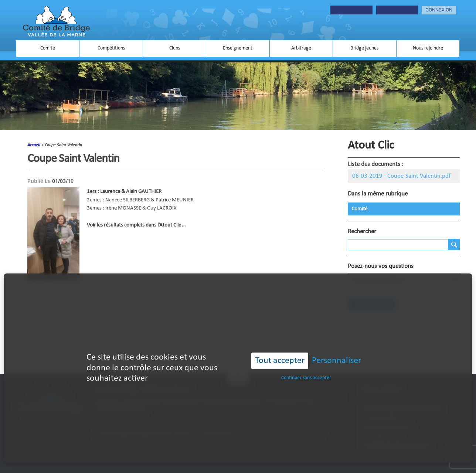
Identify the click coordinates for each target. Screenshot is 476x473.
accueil (34, 145)
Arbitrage (301, 48)
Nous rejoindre (428, 48)
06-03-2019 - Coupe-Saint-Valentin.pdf (401, 176)
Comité (48, 48)
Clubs (175, 48)
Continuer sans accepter (306, 370)
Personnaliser (336, 353)
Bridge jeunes (364, 48)
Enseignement (238, 48)
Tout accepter (280, 353)
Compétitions (111, 48)
